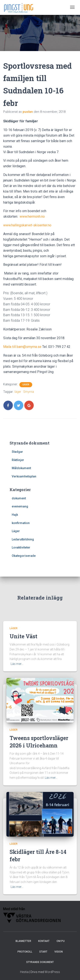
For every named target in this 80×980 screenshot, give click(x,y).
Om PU (61, 941)
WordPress (52, 972)
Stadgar (17, 452)
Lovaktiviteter (21, 547)
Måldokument (21, 468)
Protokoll (25, 952)
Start (43, 952)
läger (18, 392)
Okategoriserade (24, 556)
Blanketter (23, 941)
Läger (26, 385)
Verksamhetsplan (24, 476)
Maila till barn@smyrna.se (22, 347)
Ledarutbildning (23, 539)
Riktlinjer (18, 460)
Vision (59, 952)
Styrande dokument (40, 962)
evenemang (20, 506)
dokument (19, 498)
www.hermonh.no (32, 216)
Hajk (15, 515)
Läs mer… (17, 664)
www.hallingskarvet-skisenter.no (27, 225)
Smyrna (29, 392)
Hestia (24, 972)
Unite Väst (23, 636)
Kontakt (44, 941)
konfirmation (21, 523)
